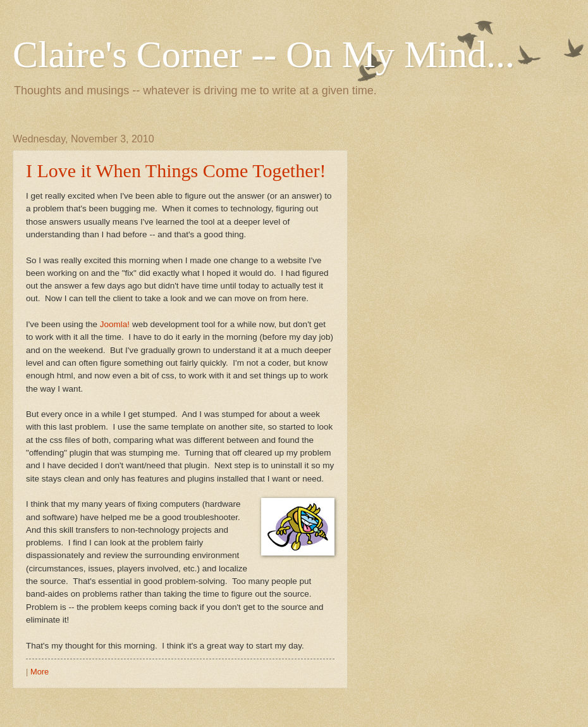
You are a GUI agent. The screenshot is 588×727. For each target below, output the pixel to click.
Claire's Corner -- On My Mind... (264, 54)
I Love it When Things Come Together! (176, 171)
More (40, 672)
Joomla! (115, 324)
